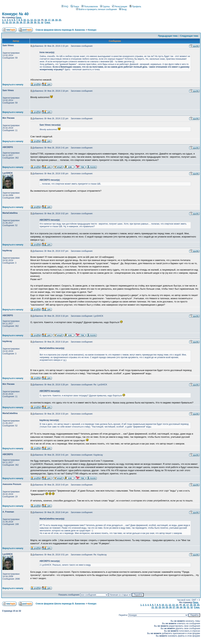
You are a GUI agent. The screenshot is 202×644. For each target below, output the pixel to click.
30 (35, 22)
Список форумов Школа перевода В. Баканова (60, 30)
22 (7, 22)
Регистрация (120, 7)
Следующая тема (189, 36)
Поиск (75, 7)
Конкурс (92, 30)
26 (21, 22)
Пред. (19, 18)
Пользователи (90, 7)
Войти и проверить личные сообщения (96, 9)
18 (53, 20)
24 (14, 22)
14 (39, 20)
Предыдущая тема (168, 36)
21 (3, 22)
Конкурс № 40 (15, 14)
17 (49, 20)
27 (24, 22)
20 (60, 20)
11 (28, 20)
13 (35, 20)
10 (24, 20)
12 (31, 20)
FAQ (65, 7)
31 (39, 22)
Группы (105, 7)
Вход (123, 9)
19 (56, 20)
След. (47, 22)
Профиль (135, 7)
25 (17, 22)
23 (10, 22)
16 (46, 20)
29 (31, 22)
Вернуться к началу (13, 85)
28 (28, 22)
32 (42, 22)
